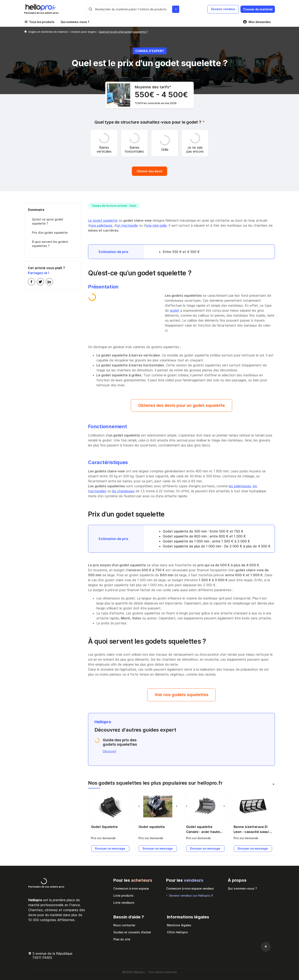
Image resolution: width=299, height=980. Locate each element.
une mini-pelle (156, 223)
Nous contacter (124, 924)
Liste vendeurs (124, 902)
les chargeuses (123, 489)
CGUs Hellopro (177, 931)
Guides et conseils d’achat (132, 931)
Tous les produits (42, 22)
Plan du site (122, 938)
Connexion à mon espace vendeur (190, 888)
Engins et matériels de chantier (49, 32)
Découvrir (110, 750)
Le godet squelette (103, 218)
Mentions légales (179, 924)
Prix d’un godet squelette (50, 230)
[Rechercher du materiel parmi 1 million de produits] (175, 9)
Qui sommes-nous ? (75, 22)
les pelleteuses (240, 484)
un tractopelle (127, 223)
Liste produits (123, 895)
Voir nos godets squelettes (181, 693)
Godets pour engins (84, 32)
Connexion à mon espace (131, 888)
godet (175, 308)
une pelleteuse (101, 223)
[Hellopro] (26, 32)
